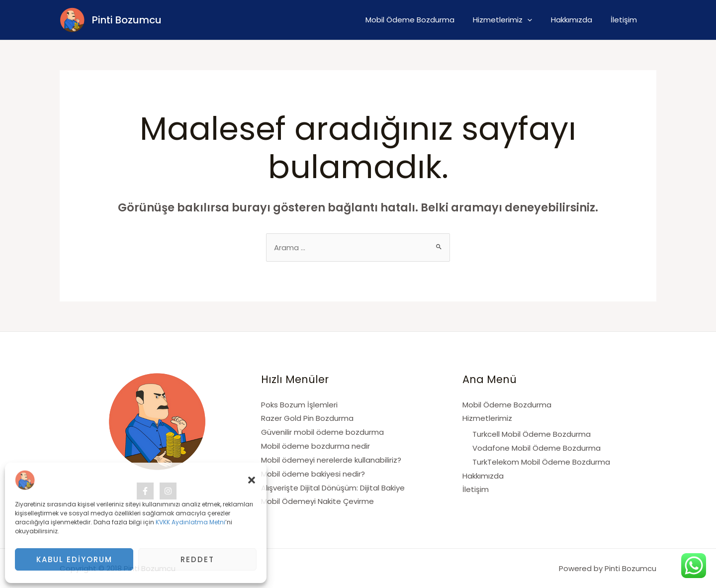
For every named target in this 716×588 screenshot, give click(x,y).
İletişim (626, 20)
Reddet (197, 559)
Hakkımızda (577, 20)
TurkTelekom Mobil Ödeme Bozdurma (541, 462)
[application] (537, 20)
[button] (252, 480)
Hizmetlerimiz (512, 20)
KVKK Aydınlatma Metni (190, 522)
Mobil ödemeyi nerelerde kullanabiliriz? (331, 460)
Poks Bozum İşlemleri (299, 405)
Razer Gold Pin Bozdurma (307, 418)
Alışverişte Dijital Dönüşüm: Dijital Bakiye (333, 488)
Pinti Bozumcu (127, 20)
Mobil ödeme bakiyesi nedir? (313, 474)
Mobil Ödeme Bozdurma (423, 20)
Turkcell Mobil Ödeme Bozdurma (532, 434)
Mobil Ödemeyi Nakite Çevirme (317, 501)
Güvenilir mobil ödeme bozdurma (322, 432)
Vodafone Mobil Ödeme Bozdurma (537, 448)
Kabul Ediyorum (74, 559)
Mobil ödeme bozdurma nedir (315, 446)
